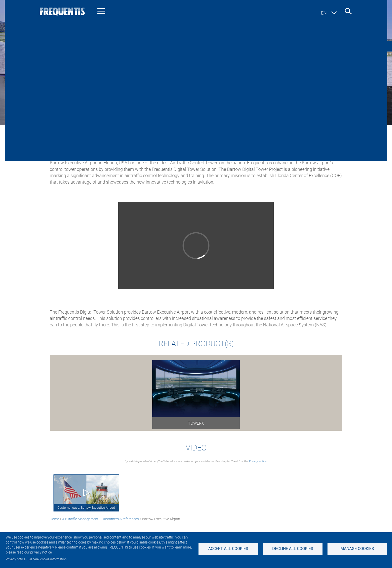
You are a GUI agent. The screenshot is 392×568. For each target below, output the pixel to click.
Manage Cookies (357, 549)
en (324, 13)
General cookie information (47, 559)
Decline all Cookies (293, 549)
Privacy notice (16, 559)
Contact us (354, 46)
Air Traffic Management (80, 130)
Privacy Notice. (258, 461)
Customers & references (120, 130)
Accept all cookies (228, 549)
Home (54, 130)
